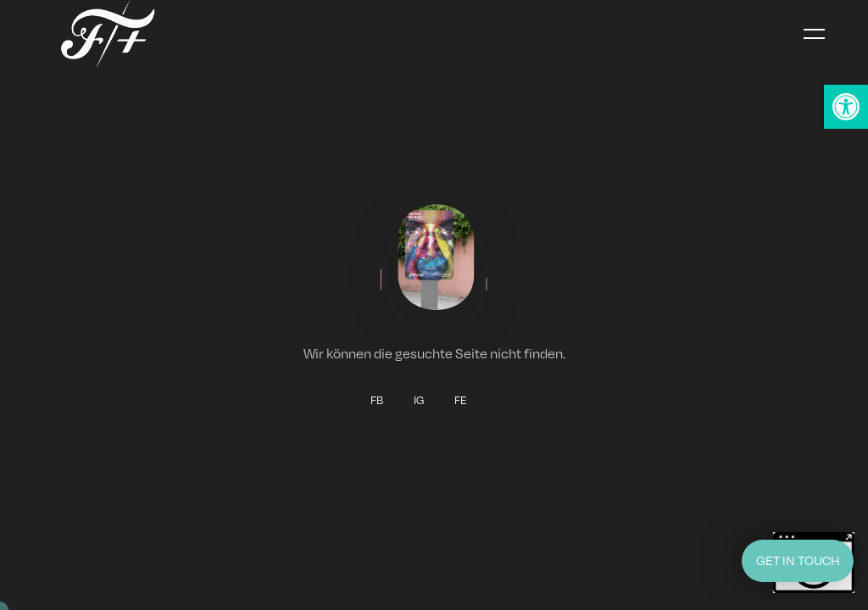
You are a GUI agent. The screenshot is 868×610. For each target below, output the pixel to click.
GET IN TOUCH (798, 560)
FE (461, 401)
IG (419, 401)
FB (377, 401)
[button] (846, 107)
